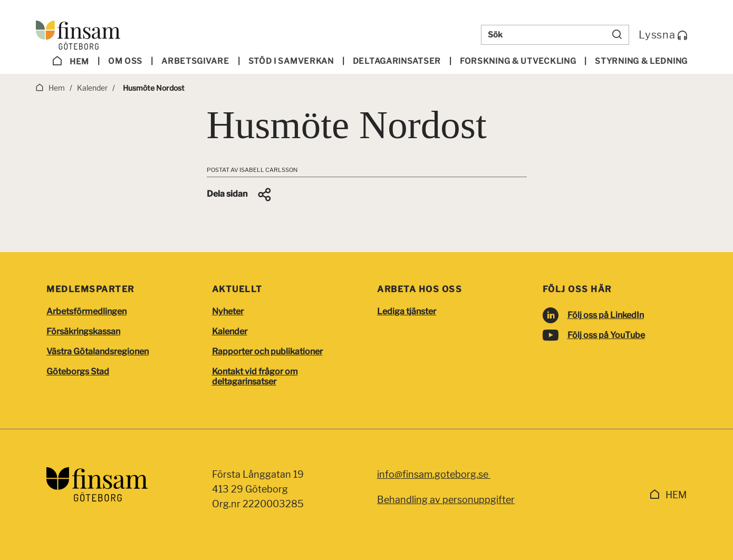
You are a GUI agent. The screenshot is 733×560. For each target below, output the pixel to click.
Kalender (230, 331)
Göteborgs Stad (78, 371)
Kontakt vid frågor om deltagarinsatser (255, 376)
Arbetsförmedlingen (86, 311)
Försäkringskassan (83, 331)
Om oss (125, 61)
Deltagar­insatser (397, 61)
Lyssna (663, 35)
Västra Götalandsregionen (98, 351)
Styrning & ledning (641, 61)
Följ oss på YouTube (606, 335)
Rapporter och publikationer (267, 351)
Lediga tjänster (407, 311)
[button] (240, 195)
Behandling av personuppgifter (446, 500)
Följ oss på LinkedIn (606, 315)
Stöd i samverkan (291, 61)
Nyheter (228, 311)
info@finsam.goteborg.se (434, 474)
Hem (71, 61)
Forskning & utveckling (518, 61)
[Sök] (617, 35)
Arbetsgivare (195, 61)
